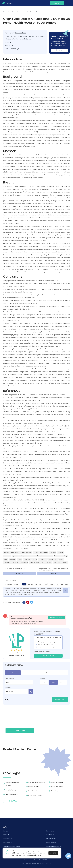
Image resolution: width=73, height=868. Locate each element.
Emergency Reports (35, 795)
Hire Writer (57, 3)
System (15, 556)
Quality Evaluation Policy (55, 846)
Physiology (42, 559)
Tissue (61, 559)
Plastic (49, 562)
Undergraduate (30, 673)
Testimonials (51, 831)
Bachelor (45, 673)
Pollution (16, 39)
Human (13, 36)
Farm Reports (33, 791)
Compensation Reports (37, 782)
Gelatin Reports (11, 790)
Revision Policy (51, 842)
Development (34, 36)
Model (34, 559)
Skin (44, 562)
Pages (53, 682)
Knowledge (24, 562)
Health (43, 36)
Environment (22, 36)
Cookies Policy (8, 842)
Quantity (43, 678)
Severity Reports (57, 782)
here (39, 855)
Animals (23, 39)
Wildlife (16, 562)
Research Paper (21, 33)
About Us (6, 835)
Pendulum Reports (12, 794)
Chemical (49, 556)
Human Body (53, 559)
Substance (9, 39)
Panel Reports (56, 791)
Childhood (8, 562)
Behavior (13, 559)
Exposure (29, 39)
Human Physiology (61, 556)
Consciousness (35, 562)
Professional (60, 673)
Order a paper (20, 731)
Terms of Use (8, 839)
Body (6, 559)
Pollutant (57, 562)
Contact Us (7, 831)
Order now (60, 50)
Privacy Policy (51, 839)
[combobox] (19, 682)
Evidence (27, 559)
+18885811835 (43, 860)
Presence (32, 556)
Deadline (8, 688)
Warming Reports (57, 787)
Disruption (40, 556)
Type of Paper (10, 678)
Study (20, 559)
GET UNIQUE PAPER (56, 618)
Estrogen (23, 556)
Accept (53, 853)
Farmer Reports (34, 787)
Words (62, 682)
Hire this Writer (48, 656)
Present (65, 562)
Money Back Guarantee (12, 846)
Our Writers (50, 835)
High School (13, 673)
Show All (13, 801)
